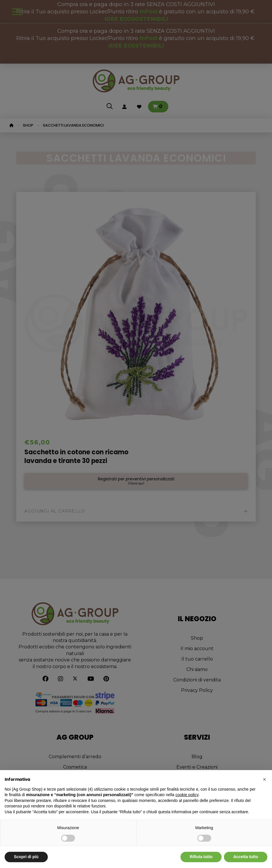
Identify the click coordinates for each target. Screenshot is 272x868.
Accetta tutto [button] (246, 857)
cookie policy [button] (187, 795)
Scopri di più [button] (26, 857)
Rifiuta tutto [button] (201, 857)
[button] (264, 779)
